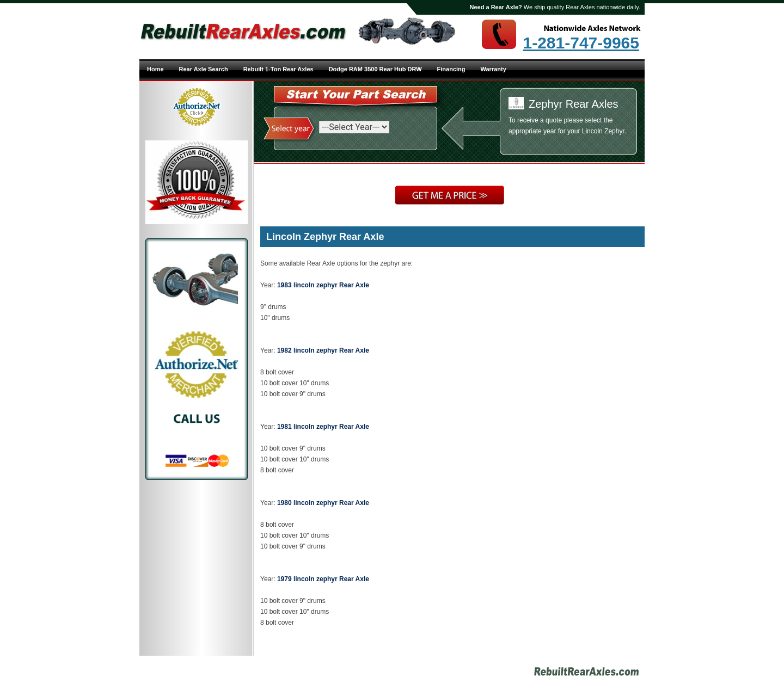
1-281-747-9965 (581, 43)
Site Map (441, 673)
